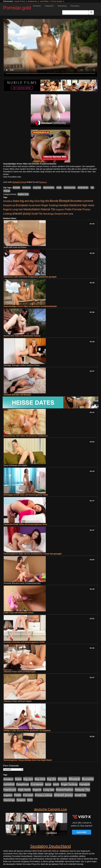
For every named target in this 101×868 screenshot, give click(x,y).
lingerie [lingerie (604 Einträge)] (7, 209)
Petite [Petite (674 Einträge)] (68, 209)
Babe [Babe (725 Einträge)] (16, 201)
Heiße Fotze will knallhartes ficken (19, 613)
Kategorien (49, 6)
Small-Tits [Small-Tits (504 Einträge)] (37, 214)
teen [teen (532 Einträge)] (66, 214)
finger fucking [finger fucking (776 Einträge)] (50, 205)
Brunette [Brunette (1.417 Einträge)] (76, 201)
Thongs (7, 191)
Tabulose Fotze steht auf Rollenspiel (20, 672)
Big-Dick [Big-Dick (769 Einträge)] (35, 201)
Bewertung (62, 6)
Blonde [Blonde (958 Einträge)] (54, 201)
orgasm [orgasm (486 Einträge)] (60, 209)
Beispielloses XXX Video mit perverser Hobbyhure (26, 436)
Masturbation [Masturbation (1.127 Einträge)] (32, 209)
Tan (92, 188)
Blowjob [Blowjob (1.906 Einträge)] (64, 201)
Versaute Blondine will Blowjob (17, 395)
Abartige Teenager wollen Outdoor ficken (22, 365)
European (26, 188)
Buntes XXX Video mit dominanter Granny (22, 336)
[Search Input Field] (75, 12)
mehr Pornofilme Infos (12, 177)
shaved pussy (70, 188)
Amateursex (33, 1)
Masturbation (49, 188)
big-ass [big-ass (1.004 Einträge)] (24, 201)
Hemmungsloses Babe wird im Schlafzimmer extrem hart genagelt (33, 554)
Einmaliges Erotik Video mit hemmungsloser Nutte (26, 495)
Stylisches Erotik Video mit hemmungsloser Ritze (25, 524)
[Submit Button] (91, 12)
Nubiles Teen (23, 194)
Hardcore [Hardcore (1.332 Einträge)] (75, 205)
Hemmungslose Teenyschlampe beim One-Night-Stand (28, 760)
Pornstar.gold (17, 8)
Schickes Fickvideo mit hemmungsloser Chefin (24, 642)
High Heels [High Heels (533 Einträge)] (88, 205)
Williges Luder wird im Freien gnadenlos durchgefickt (27, 731)
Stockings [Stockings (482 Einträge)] (48, 214)
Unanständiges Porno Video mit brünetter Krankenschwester (30, 306)
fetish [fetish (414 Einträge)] (38, 205)
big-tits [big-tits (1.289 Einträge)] (45, 201)
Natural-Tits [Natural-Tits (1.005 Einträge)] (48, 209)
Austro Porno (20, 1)
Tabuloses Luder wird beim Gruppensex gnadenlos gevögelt (30, 277)
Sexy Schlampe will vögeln (15, 465)
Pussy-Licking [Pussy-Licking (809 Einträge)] (44, 795)
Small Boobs (83, 188)
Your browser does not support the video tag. (50, 48)
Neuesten (37, 6)
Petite (59, 188)
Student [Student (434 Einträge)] (59, 214)
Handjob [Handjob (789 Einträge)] (63, 205)
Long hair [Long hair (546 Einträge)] (17, 209)
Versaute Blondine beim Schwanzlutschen (22, 583)
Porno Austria (57, 1)
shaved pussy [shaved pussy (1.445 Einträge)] (22, 214)
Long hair (37, 188)
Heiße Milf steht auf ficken (15, 247)
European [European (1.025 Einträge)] (22, 205)
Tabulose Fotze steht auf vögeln (18, 701)
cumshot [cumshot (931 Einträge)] (88, 201)
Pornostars (75, 6)
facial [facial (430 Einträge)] (32, 205)
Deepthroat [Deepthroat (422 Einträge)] (9, 205)
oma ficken (44, 1)
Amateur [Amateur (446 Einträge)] (8, 201)
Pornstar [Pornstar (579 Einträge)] (77, 209)
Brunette (17, 188)
